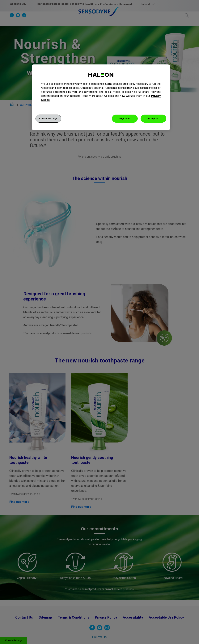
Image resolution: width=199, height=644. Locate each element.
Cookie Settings (48, 118)
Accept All (153, 118)
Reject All (125, 118)
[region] (101, 97)
